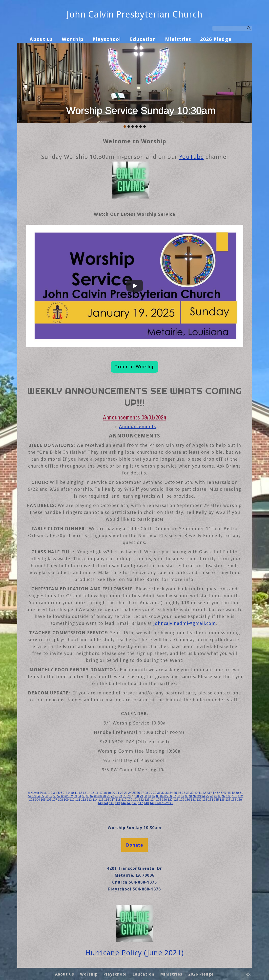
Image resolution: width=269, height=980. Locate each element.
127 (170, 800)
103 (32, 800)
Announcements (137, 426)
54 (38, 796)
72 (112, 796)
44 (212, 793)
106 (49, 800)
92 (195, 796)
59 (59, 796)
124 (153, 800)
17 (101, 793)
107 (55, 800)
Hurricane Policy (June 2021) (134, 953)
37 (183, 793)
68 (96, 796)
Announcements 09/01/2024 (135, 417)
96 (211, 796)
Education (143, 39)
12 (80, 793)
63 (75, 796)
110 (72, 800)
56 (46, 796)
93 (199, 796)
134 (210, 800)
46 (221, 793)
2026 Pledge (216, 39)
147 (141, 803)
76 (129, 796)
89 (182, 796)
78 (137, 796)
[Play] (135, 286)
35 (175, 793)
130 (187, 800)
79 (141, 796)
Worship (73, 39)
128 (176, 800)
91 (191, 796)
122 (141, 800)
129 (182, 800)
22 (122, 793)
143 (117, 803)
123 (147, 800)
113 (89, 800)
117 (112, 800)
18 (105, 793)
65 (83, 796)
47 (225, 793)
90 (187, 796)
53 (34, 796)
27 (142, 793)
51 (241, 793)
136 (222, 800)
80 (145, 796)
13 (84, 793)
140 (100, 803)
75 (125, 796)
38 (188, 793)
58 (54, 796)
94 (203, 796)
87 (174, 796)
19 (109, 793)
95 (207, 796)
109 (66, 800)
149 (152, 803)
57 (51, 796)
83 (158, 796)
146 (135, 803)
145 (129, 803)
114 (95, 800)
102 (240, 796)
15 (93, 793)
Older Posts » (164, 803)
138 (234, 800)
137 (228, 800)
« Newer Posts (38, 793)
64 (79, 796)
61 (67, 796)
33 (167, 793)
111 (78, 800)
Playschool (107, 39)
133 (205, 800)
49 (233, 793)
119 (124, 800)
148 (146, 803)
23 (126, 793)
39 (192, 793)
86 (170, 796)
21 (117, 793)
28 (146, 793)
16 (97, 793)
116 (107, 800)
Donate (134, 845)
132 (199, 800)
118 (118, 800)
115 (101, 800)
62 (71, 796)
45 (217, 793)
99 (224, 796)
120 (130, 800)
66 (88, 796)
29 (151, 793)
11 (76, 793)
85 (166, 796)
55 (42, 796)
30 (155, 793)
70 (104, 796)
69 (100, 796)
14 (89, 793)
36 (179, 793)
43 (208, 793)
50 (237, 793)
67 (92, 796)
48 (229, 793)
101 (234, 796)
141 (106, 803)
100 (229, 796)
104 (37, 800)
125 (159, 800)
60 (63, 796)
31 (159, 793)
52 (30, 796)
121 (135, 800)
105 (43, 800)
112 (83, 800)
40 (196, 793)
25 (134, 793)
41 (200, 793)
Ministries (178, 39)
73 (116, 796)
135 (216, 800)
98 (220, 796)
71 (108, 796)
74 (121, 796)
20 (113, 793)
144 (123, 803)
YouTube (192, 157)
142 (112, 803)
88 (178, 796)
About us (41, 39)
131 (193, 800)
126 (164, 800)
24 (130, 793)
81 (150, 796)
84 (162, 796)
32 (163, 793)
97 (216, 796)
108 (61, 800)
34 (171, 793)
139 (239, 800)
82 (154, 796)
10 (72, 793)
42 (204, 793)
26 (138, 793)
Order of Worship (135, 367)
